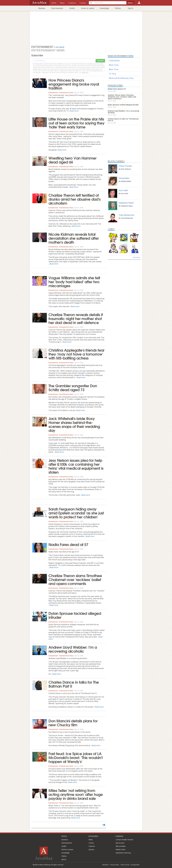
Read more (74, 111)
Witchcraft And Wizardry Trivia (121, 78)
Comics (91, 843)
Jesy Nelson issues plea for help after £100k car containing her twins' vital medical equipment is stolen (76, 466)
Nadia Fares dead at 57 (68, 544)
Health (72, 8)
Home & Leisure (88, 8)
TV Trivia (112, 74)
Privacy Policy (115, 865)
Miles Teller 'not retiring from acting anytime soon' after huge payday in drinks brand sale (76, 794)
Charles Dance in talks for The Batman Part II (74, 684)
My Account (120, 843)
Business (42, 8)
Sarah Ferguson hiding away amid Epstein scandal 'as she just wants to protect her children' (76, 513)
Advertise (105, 865)
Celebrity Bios (114, 61)
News (91, 840)
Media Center (121, 849)
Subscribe (100, 61)
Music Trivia (114, 69)
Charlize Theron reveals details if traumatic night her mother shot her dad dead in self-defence (76, 318)
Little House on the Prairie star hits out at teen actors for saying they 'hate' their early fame (76, 123)
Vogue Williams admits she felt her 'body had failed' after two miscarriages (74, 281)
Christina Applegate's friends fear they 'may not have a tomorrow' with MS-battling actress (76, 354)
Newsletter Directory (123, 853)
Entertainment (57, 8)
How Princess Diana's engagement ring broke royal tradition (74, 84)
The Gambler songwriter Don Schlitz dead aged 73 (73, 387)
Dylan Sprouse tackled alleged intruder (75, 615)
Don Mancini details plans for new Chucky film (73, 723)
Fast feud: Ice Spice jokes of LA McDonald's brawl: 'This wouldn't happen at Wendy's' (76, 757)
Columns (92, 846)
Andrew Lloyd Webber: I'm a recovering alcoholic (73, 649)
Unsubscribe (135, 865)
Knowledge (104, 8)
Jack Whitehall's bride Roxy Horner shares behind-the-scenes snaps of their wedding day (74, 424)
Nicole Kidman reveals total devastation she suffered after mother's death (74, 238)
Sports (131, 8)
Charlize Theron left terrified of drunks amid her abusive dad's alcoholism (74, 199)
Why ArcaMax (121, 846)
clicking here (85, 73)
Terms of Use (125, 865)
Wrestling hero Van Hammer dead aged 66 (72, 160)
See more (136, 257)
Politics (118, 8)
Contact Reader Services (125, 840)
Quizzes (91, 849)
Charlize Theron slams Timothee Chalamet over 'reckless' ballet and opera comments (75, 579)
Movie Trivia (114, 65)
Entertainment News (66, 93)
